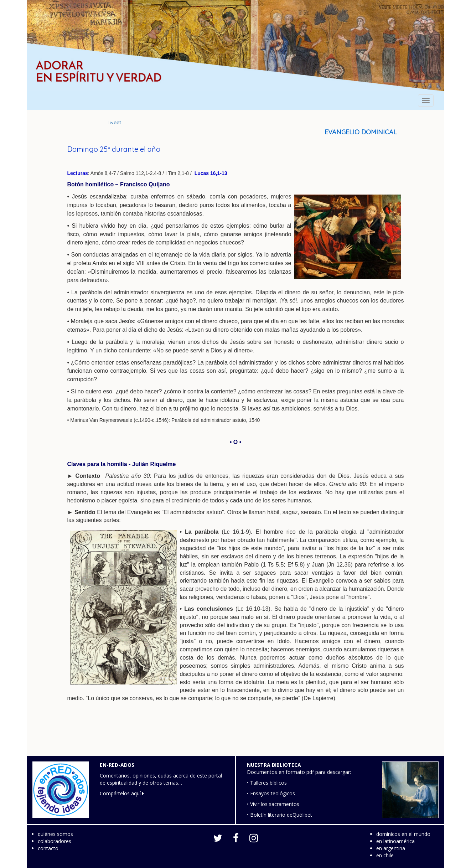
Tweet (114, 122)
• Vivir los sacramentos (273, 804)
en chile (385, 855)
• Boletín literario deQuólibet (280, 815)
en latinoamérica (395, 841)
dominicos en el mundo (403, 834)
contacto (48, 848)
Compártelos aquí (122, 793)
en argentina (391, 848)
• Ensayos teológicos (271, 793)
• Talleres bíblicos (267, 783)
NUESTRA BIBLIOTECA (274, 765)
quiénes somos (55, 834)
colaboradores (55, 841)
